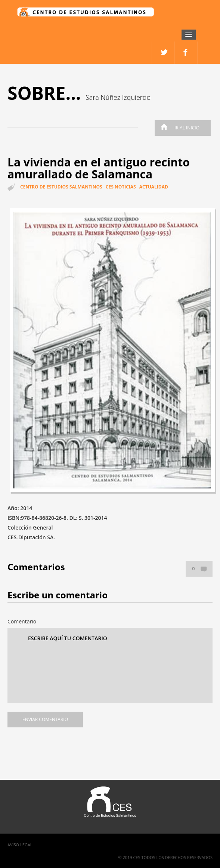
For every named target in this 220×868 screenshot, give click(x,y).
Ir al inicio (178, 128)
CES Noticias (121, 187)
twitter (186, 53)
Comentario (22, 621)
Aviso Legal (20, 845)
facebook (163, 53)
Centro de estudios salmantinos (61, 187)
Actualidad (154, 187)
